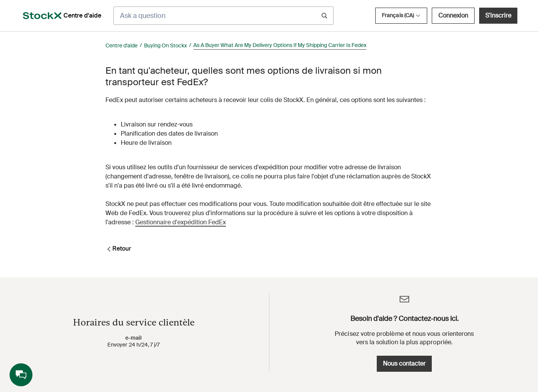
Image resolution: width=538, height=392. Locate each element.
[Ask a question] (224, 16)
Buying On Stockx (165, 45)
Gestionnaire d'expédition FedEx (181, 222)
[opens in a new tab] (42, 16)
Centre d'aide (122, 45)
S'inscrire (498, 15)
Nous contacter (404, 364)
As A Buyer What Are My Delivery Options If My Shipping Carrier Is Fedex (280, 45)
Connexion (453, 15)
